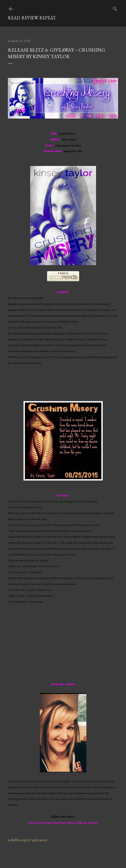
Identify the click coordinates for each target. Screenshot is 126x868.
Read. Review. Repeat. (32, 18)
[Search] (115, 8)
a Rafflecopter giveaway (28, 840)
